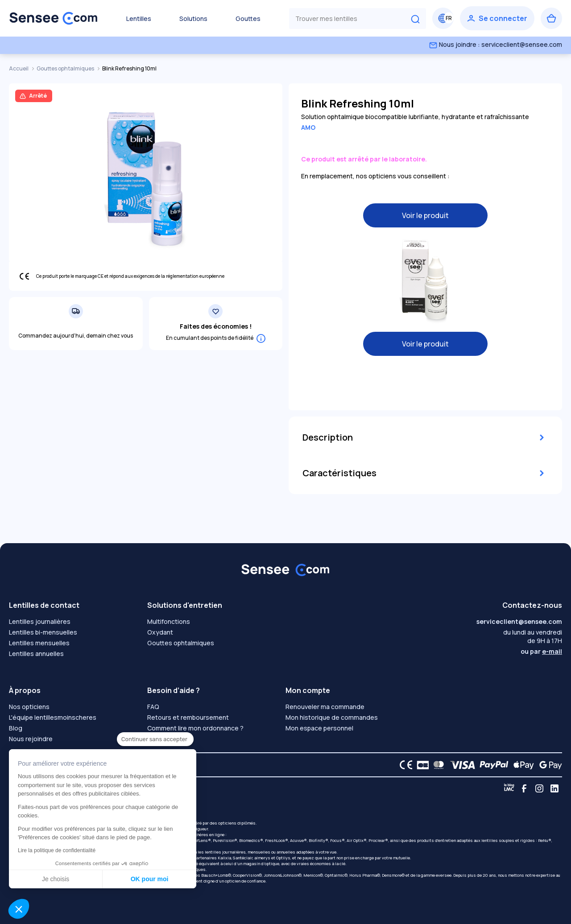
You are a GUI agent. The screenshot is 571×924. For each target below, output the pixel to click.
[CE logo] (404, 765)
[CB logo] (420, 765)
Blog (16, 728)
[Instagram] (539, 788)
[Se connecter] (497, 18)
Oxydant (160, 632)
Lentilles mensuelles (39, 643)
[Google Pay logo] (548, 765)
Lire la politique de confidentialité (57, 850)
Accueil (19, 68)
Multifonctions (169, 621)
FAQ (153, 707)
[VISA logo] (460, 765)
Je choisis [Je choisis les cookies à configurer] (56, 879)
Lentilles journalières (40, 621)
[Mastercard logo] (437, 765)
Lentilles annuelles (36, 654)
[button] (19, 909)
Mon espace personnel (319, 728)
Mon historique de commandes (332, 717)
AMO (308, 127)
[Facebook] (524, 788)
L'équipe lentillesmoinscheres (53, 717)
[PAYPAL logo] (492, 765)
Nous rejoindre (31, 739)
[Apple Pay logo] (521, 765)
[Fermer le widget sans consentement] (155, 739)
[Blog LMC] (509, 788)
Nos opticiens (29, 707)
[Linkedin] (554, 788)
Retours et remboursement (188, 717)
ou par (541, 651)
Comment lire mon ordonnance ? (195, 728)
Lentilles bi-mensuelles (43, 632)
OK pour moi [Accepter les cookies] (150, 879)
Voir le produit (425, 215)
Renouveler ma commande (325, 707)
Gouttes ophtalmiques (66, 68)
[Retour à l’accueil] (54, 18)
